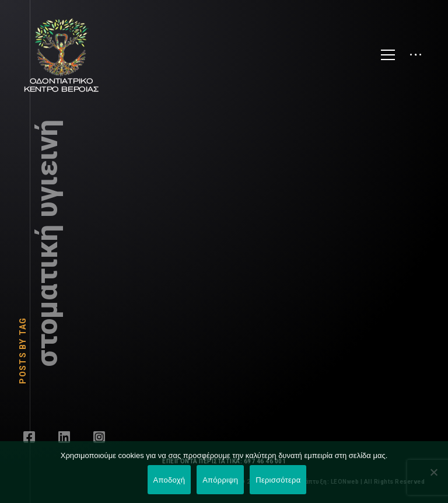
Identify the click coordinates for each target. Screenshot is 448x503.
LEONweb (346, 482)
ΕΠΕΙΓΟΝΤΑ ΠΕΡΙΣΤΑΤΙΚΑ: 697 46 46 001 (224, 461)
